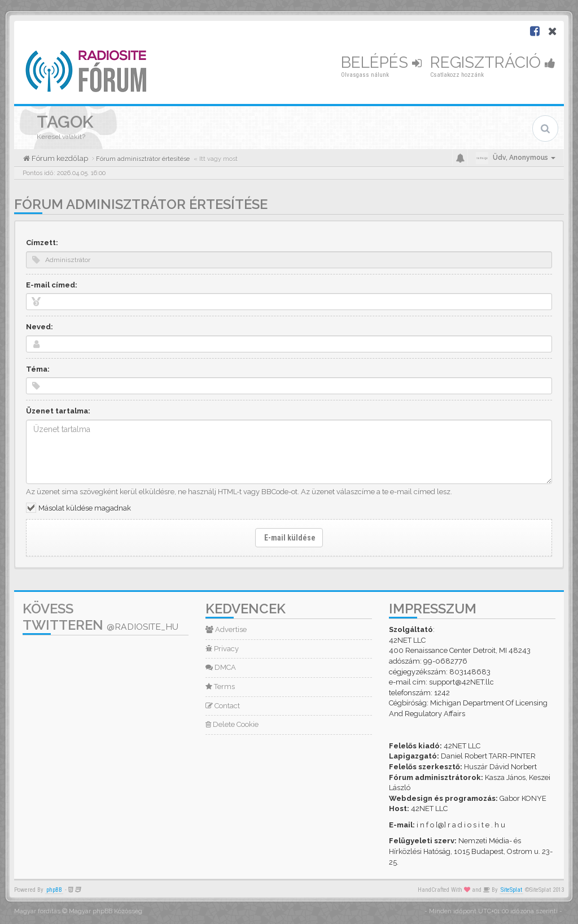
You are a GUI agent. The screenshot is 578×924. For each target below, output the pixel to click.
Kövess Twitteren (100, 617)
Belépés (381, 62)
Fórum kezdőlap (59, 158)
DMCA (221, 667)
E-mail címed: (52, 285)
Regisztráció (493, 62)
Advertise (226, 629)
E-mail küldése (289, 538)
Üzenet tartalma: (58, 411)
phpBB (54, 890)
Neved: (40, 327)
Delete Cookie (232, 724)
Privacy (222, 649)
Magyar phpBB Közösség (106, 911)
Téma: (38, 369)
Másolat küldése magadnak (85, 508)
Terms (220, 687)
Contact (223, 706)
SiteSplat (511, 890)
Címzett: (42, 243)
